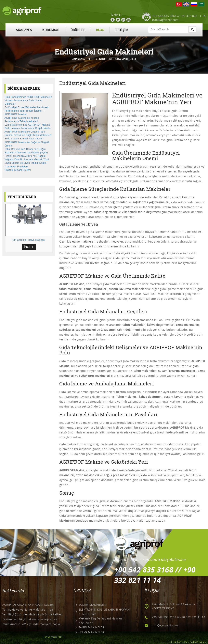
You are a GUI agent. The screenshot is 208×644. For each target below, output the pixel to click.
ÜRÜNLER (78, 30)
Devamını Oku (54, 637)
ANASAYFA (24, 30)
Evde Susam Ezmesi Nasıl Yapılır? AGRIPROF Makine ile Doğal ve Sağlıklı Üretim (27, 142)
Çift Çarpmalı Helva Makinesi (29, 240)
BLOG (100, 30)
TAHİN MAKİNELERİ (92, 627)
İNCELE (29, 247)
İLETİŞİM (121, 30)
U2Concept (198, 641)
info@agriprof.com (165, 20)
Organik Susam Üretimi (18, 170)
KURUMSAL (51, 30)
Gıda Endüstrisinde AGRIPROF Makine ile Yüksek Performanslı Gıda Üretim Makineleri (28, 101)
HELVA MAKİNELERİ (92, 632)
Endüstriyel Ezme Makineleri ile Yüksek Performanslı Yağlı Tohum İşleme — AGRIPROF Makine (27, 111)
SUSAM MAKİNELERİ (93, 605)
